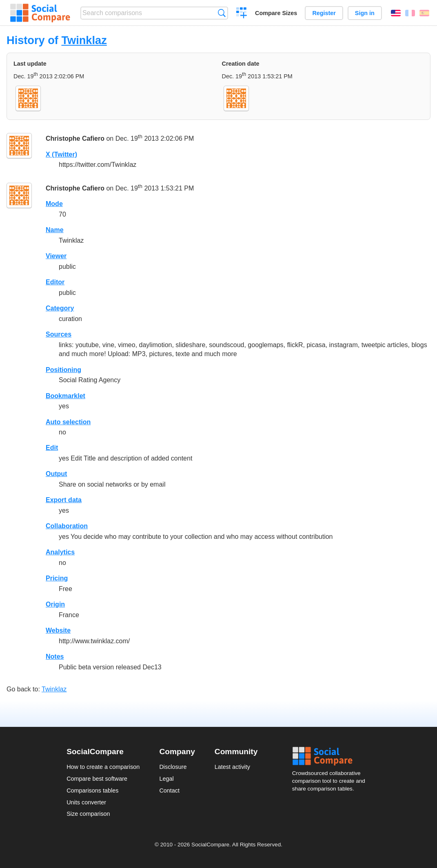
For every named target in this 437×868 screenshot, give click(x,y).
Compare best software (97, 779)
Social (331, 756)
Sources (59, 334)
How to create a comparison (103, 767)
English (396, 13)
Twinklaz (84, 40)
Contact (169, 790)
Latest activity (232, 767)
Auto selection (68, 422)
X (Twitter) (61, 154)
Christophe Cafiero (75, 138)
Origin (55, 604)
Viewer (56, 256)
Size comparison (88, 814)
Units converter (86, 802)
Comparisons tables (92, 790)
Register (324, 13)
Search (222, 13)
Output (56, 474)
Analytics (60, 552)
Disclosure (173, 767)
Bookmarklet (65, 396)
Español (424, 13)
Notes (55, 657)
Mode (54, 204)
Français (410, 13)
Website (58, 630)
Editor (55, 282)
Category (60, 308)
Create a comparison (242, 14)
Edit (52, 448)
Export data (64, 500)
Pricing (57, 578)
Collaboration (67, 526)
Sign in (365, 13)
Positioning (63, 370)
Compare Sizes (276, 13)
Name (55, 230)
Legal (166, 779)
